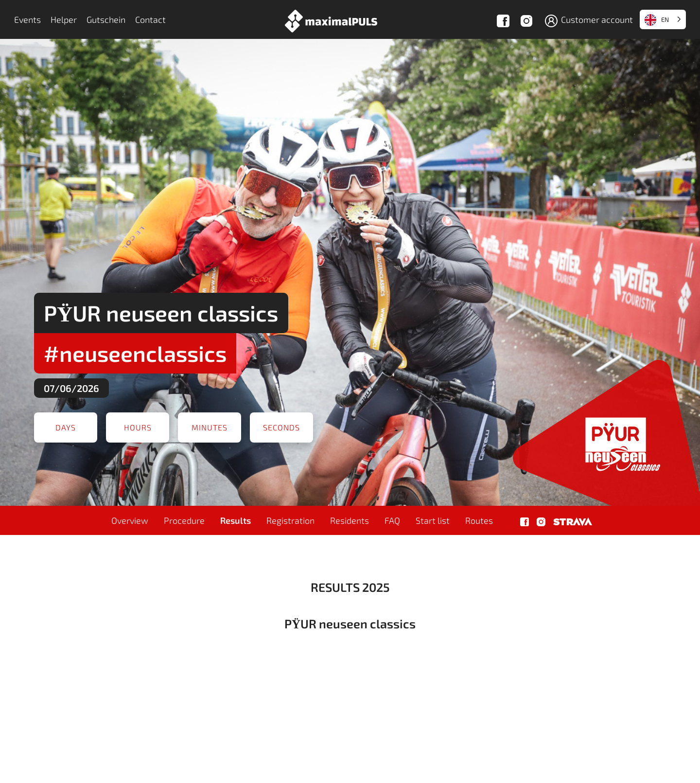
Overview (130, 520)
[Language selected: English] (663, 19)
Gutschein (106, 19)
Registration (290, 520)
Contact (150, 19)
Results (236, 520)
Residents (350, 520)
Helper (64, 19)
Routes (479, 520)
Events (27, 19)
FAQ (392, 520)
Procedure (184, 520)
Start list (433, 520)
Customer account (588, 21)
